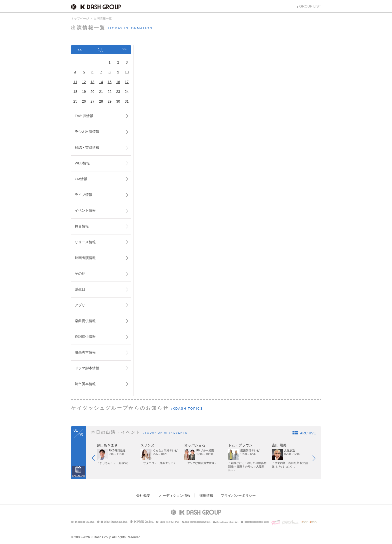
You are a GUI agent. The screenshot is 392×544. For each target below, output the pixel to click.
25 (75, 101)
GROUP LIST (310, 6)
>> (124, 49)
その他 (80, 274)
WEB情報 (82, 163)
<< (79, 50)
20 (92, 92)
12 (84, 82)
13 (92, 82)
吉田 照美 (279, 445)
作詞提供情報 (85, 337)
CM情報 (81, 179)
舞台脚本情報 (85, 384)
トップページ (80, 19)
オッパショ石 (195, 445)
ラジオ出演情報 (87, 132)
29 (109, 101)
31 (127, 101)
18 (75, 92)
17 (127, 82)
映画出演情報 (85, 258)
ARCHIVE (308, 433)
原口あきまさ (107, 445)
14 (101, 82)
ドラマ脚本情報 (87, 368)
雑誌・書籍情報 (87, 147)
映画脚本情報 (85, 352)
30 (118, 101)
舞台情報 (82, 226)
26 (84, 101)
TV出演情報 (84, 116)
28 (101, 101)
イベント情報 (85, 210)
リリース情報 (85, 242)
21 (101, 92)
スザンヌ (147, 445)
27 (92, 101)
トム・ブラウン (240, 445)
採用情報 (206, 495)
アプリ (80, 305)
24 (127, 92)
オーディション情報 (175, 495)
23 (118, 92)
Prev (96, 459)
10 (127, 72)
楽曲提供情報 (85, 321)
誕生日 (80, 289)
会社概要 (143, 495)
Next (316, 459)
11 (75, 82)
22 (109, 92)
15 (109, 82)
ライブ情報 (83, 195)
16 (118, 82)
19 (84, 92)
